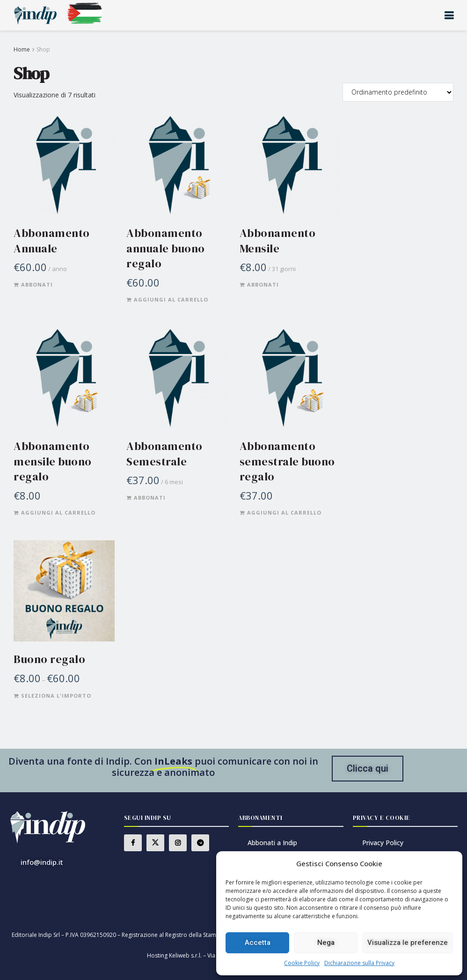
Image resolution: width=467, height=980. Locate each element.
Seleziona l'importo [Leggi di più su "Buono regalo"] (56, 696)
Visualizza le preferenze (408, 943)
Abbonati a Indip (272, 843)
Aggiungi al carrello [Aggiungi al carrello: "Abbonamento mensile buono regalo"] (58, 512)
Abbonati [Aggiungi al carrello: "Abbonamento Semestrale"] (150, 497)
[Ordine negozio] (398, 92)
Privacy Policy (383, 843)
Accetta (258, 943)
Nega (326, 943)
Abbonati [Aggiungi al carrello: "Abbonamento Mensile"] (263, 284)
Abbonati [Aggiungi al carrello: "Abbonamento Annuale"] (37, 284)
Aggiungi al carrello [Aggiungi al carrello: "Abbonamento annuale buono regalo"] (171, 299)
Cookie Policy (302, 963)
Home (22, 49)
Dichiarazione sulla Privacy (359, 963)
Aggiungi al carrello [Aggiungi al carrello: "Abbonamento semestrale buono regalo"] (284, 512)
